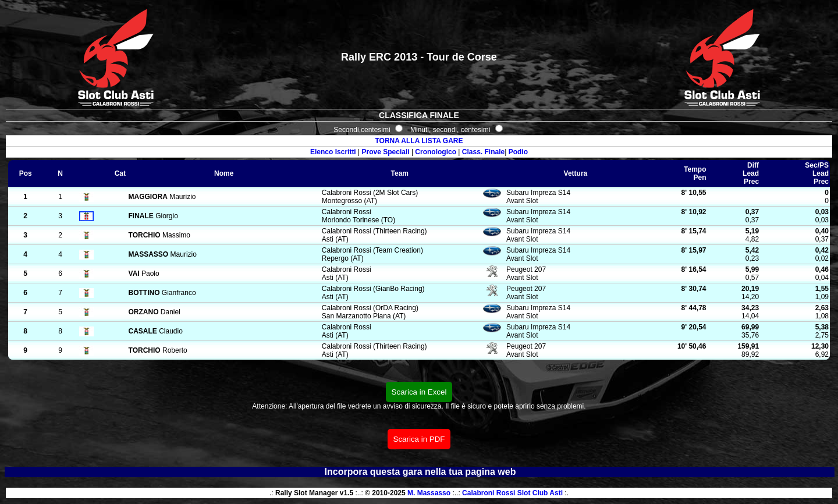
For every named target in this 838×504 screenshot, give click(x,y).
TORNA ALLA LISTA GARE (419, 141)
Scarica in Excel (419, 392)
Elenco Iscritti (333, 152)
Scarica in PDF (419, 439)
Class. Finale (483, 152)
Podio (518, 152)
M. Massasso (429, 493)
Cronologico (436, 152)
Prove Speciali (386, 152)
